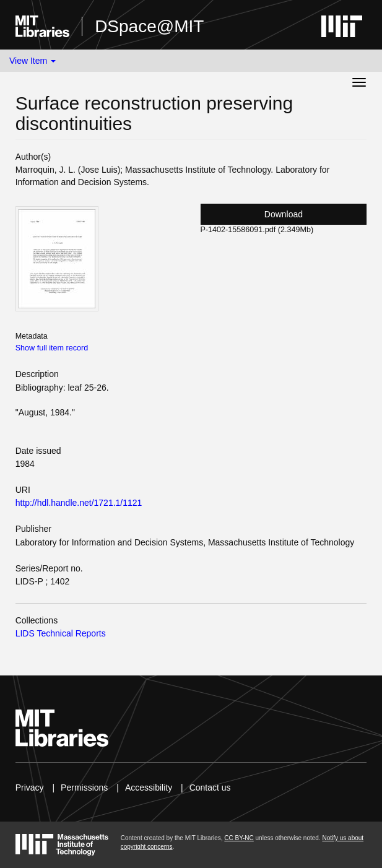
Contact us (210, 788)
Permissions (84, 788)
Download (284, 214)
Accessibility (149, 788)
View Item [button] (33, 61)
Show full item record (52, 348)
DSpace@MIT (149, 26)
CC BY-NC (239, 838)
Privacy (30, 788)
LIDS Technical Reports (61, 633)
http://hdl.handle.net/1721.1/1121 (79, 503)
